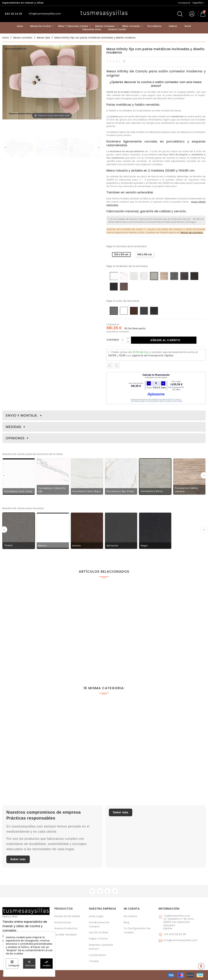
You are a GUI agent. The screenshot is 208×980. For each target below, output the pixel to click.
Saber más (18, 859)
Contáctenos (97, 955)
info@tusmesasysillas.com (181, 940)
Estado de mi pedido (67, 916)
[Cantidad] (124, 340)
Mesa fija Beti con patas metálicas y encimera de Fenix (25, 761)
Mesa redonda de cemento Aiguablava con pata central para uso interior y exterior (128, 763)
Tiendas (94, 961)
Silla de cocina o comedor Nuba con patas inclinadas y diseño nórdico (24, 647)
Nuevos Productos (66, 928)
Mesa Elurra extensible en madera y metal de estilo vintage (74, 763)
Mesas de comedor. (192, 232)
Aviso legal (96, 916)
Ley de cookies (99, 932)
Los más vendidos (66, 935)
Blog (127, 922)
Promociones (63, 922)
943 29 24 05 (13, 14)
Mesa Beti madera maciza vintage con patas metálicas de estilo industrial (76, 647)
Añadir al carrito (165, 340)
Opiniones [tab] (16, 438)
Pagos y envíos (99, 939)
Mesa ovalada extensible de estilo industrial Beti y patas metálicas (179, 647)
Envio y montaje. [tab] (22, 415)
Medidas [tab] (13, 427)
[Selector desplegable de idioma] (198, 3)
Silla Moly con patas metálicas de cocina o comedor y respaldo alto (129, 647)
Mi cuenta (132, 909)
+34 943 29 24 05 (175, 934)
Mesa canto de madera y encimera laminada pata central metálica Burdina (177, 763)
